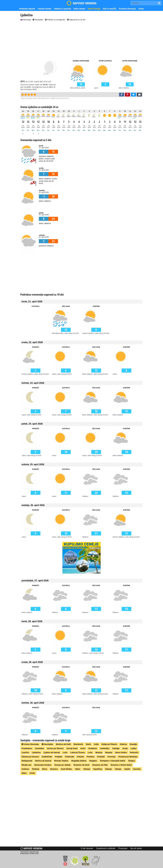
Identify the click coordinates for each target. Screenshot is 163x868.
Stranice (54, 769)
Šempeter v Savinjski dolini (113, 761)
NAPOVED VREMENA (81, 3)
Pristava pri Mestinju (128, 757)
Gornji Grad (72, 748)
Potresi (141, 9)
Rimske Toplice (61, 761)
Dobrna (123, 744)
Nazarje (109, 752)
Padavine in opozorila (62, 9)
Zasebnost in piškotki (106, 848)
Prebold (101, 757)
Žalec (24, 773)
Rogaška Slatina (79, 761)
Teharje (87, 769)
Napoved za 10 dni (76, 20)
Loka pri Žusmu (78, 752)
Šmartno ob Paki (100, 765)
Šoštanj (36, 769)
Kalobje (116, 748)
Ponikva (91, 757)
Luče (90, 752)
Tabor (78, 769)
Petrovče (134, 752)
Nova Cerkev (121, 752)
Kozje (125, 748)
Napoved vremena (31, 848)
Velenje (108, 769)
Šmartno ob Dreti (81, 765)
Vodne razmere (79, 9)
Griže (83, 748)
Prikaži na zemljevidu (55, 20)
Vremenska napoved (27, 9)
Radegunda (27, 761)
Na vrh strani (136, 848)
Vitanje (118, 769)
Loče (65, 752)
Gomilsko (40, 748)
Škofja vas (26, 765)
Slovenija (26, 20)
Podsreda (70, 757)
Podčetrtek (47, 757)
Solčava (25, 769)
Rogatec (93, 761)
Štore (45, 769)
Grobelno (93, 748)
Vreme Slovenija (94, 9)
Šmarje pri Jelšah (63, 765)
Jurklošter (105, 748)
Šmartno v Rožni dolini (121, 765)
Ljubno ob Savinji (52, 752)
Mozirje (99, 752)
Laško (134, 748)
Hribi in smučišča (110, 9)
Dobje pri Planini (109, 744)
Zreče (32, 773)
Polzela (80, 757)
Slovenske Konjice (43, 765)
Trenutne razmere (44, 9)
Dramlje (133, 744)
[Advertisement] (81, 40)
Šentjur (132, 761)
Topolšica (98, 769)
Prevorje (111, 757)
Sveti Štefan (66, 769)
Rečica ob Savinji (43, 761)
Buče (88, 744)
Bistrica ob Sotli (63, 744)
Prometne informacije (127, 9)
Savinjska (38, 20)
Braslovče (78, 744)
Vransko (137, 769)
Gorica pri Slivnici (55, 748)
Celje (96, 744)
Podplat (59, 757)
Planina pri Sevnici (30, 757)
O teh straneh (87, 848)
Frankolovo (27, 748)
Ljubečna (36, 752)
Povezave (123, 848)
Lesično (25, 752)
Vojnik (127, 769)
